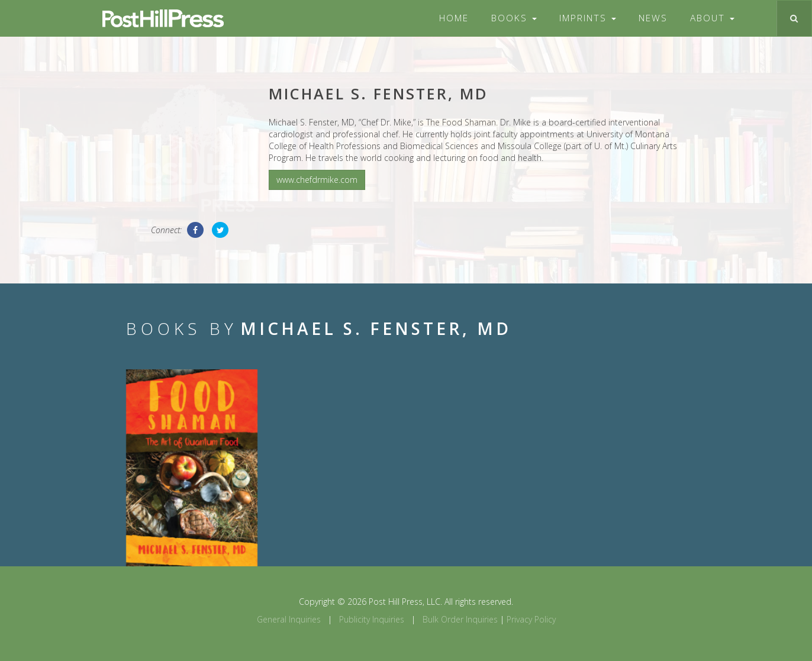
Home (454, 18)
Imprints (588, 18)
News (653, 18)
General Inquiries (289, 619)
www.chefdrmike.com (317, 180)
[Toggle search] (794, 18)
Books (514, 18)
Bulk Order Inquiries (460, 619)
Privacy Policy (531, 619)
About (712, 18)
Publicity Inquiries (372, 619)
